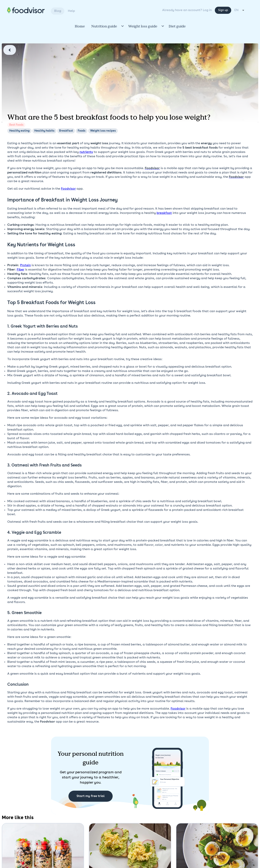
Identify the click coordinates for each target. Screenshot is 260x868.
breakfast (164, 213)
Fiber (21, 270)
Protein (25, 265)
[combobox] (248, 10)
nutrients (86, 152)
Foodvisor (68, 189)
